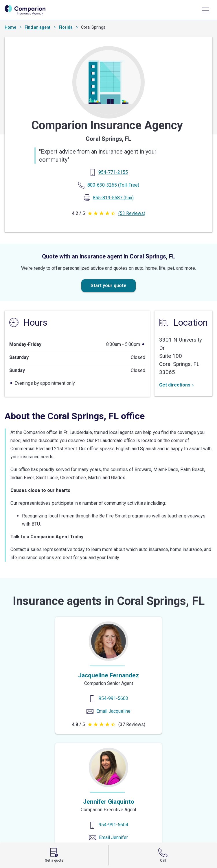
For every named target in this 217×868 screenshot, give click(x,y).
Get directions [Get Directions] (176, 385)
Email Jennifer (113, 837)
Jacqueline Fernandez (108, 675)
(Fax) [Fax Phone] (113, 198)
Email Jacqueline (113, 711)
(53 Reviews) (132, 213)
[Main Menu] (205, 10)
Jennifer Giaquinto (109, 802)
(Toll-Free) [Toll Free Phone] (113, 185)
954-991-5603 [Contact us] (113, 698)
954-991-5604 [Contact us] (113, 825)
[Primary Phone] (113, 172)
